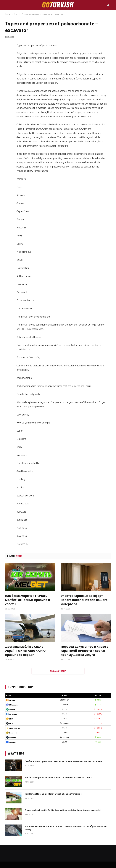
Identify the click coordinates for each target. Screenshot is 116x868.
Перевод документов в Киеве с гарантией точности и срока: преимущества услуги (84, 651)
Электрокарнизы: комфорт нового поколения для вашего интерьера (84, 600)
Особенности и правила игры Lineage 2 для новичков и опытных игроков (63, 761)
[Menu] (9, 5)
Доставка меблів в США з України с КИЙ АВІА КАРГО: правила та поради (26, 651)
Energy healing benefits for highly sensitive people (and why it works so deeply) (63, 810)
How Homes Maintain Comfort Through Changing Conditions (53, 794)
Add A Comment (58, 671)
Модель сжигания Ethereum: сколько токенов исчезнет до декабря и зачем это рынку (66, 828)
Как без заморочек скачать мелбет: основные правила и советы (28, 600)
